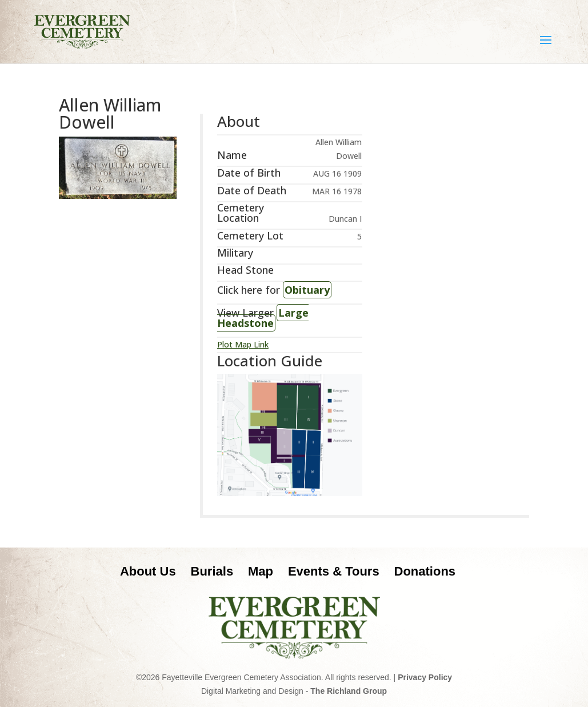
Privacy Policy (425, 677)
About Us (148, 571)
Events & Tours (334, 571)
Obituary (307, 290)
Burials (212, 571)
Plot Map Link (243, 344)
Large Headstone (263, 318)
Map (261, 571)
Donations (425, 571)
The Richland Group (349, 691)
